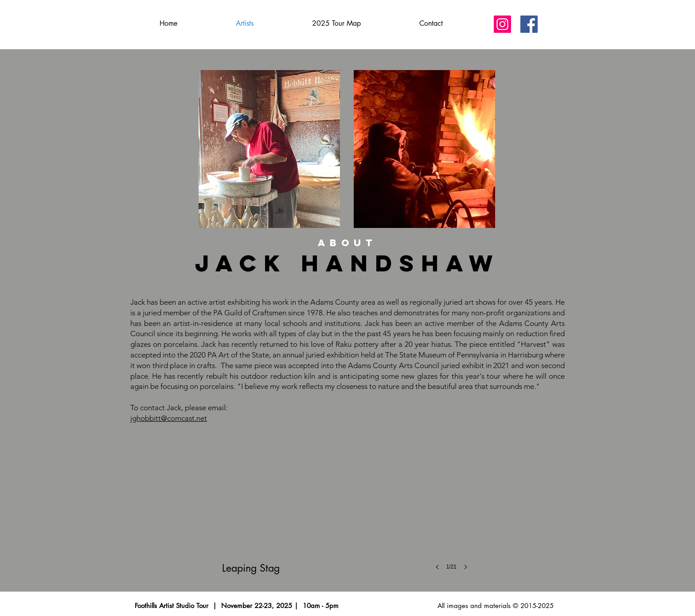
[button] (347, 506)
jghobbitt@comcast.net (169, 418)
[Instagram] (502, 24)
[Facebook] (529, 24)
